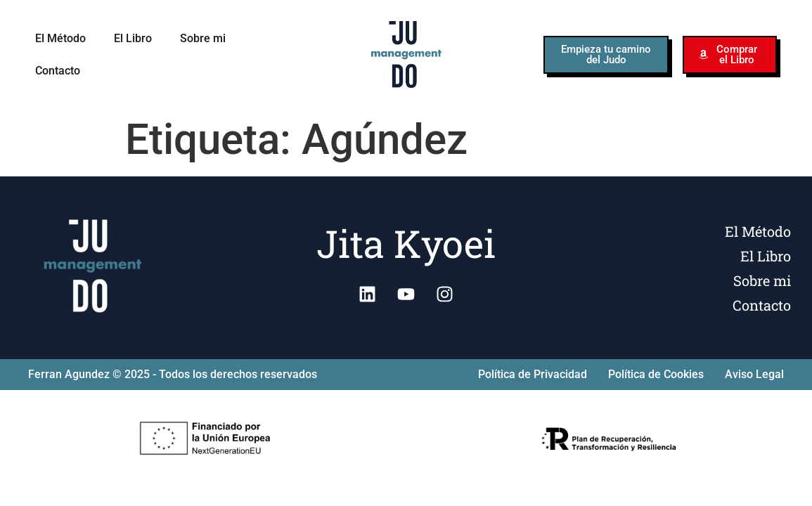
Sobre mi (203, 38)
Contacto (58, 71)
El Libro (133, 38)
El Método (60, 38)
